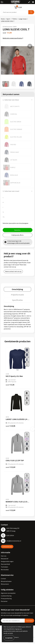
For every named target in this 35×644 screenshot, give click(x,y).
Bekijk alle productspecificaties (13, 38)
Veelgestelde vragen (7, 561)
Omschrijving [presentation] (17, 289)
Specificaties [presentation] (17, 300)
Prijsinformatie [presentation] (17, 295)
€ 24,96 (10, 426)
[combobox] (15, 12)
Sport (8, 19)
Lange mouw (23, 19)
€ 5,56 (10, 385)
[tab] (17, 289)
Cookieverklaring (6, 596)
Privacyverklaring (6, 598)
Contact (3, 579)
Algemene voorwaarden (8, 593)
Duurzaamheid (5, 564)
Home (3, 19)
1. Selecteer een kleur (11, 100)
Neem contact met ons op (13, 271)
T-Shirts (14, 19)
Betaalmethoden (6, 581)
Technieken (4, 567)
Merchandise (5, 570)
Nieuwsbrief (5, 559)
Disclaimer (4, 601)
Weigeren (17, 637)
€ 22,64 (10, 467)
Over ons (4, 556)
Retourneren (5, 584)
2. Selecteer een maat (11, 191)
